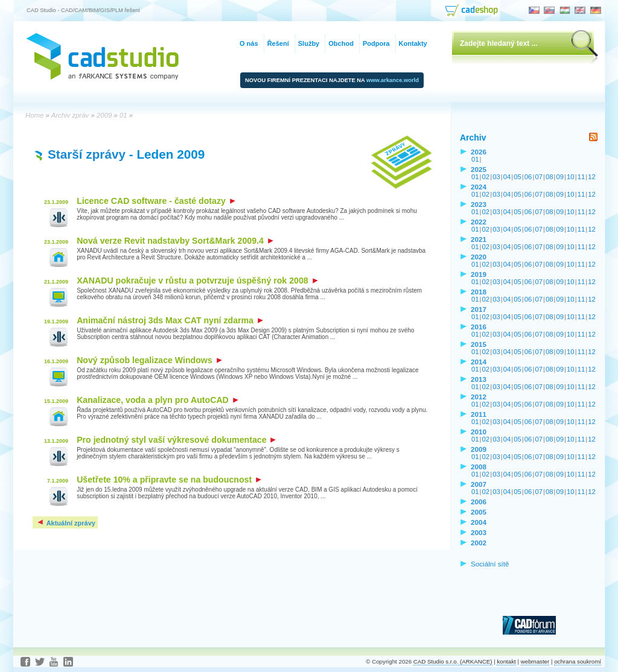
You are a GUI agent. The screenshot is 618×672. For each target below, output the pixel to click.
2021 (479, 239)
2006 (479, 502)
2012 (479, 397)
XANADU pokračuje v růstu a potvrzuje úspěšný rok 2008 (197, 281)
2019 (479, 274)
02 (486, 177)
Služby (309, 43)
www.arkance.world (393, 80)
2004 (479, 522)
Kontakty (413, 43)
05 (518, 177)
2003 (479, 532)
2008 (479, 467)
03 (496, 177)
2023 (479, 204)
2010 (479, 432)
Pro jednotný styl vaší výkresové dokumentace (176, 440)
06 (528, 177)
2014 (479, 362)
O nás (249, 43)
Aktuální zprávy (66, 523)
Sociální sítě (490, 564)
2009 (479, 449)
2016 (479, 327)
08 (550, 177)
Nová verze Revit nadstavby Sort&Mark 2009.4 (175, 241)
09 (560, 177)
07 (539, 177)
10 (571, 177)
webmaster (535, 661)
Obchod (341, 43)
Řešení (278, 43)
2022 (479, 222)
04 (507, 177)
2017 (479, 309)
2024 (479, 187)
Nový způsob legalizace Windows (149, 360)
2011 (479, 414)
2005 (479, 512)
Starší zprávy (87, 154)
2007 (479, 484)
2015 (479, 344)
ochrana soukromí (578, 661)
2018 (479, 292)
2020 (479, 257)
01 (475, 159)
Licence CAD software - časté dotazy (156, 201)
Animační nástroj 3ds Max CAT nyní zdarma (170, 320)
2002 (479, 543)
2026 (479, 152)
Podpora (376, 43)
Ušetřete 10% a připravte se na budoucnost (169, 480)
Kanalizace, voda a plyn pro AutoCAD (158, 400)
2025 (479, 169)
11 (581, 177)
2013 (479, 379)
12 (592, 177)
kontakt (506, 661)
